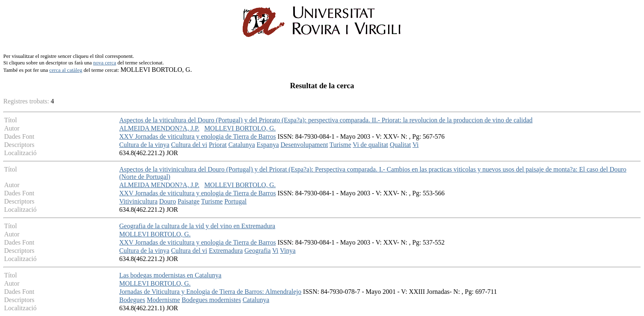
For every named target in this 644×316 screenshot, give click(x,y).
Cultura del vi (189, 145)
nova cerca (105, 63)
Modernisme (163, 300)
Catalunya (242, 145)
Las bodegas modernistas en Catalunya (170, 275)
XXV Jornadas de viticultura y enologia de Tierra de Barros (197, 136)
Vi (415, 145)
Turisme (340, 145)
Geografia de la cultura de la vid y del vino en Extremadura (197, 226)
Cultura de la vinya (144, 145)
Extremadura (226, 251)
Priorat (218, 145)
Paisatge (188, 201)
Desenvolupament (304, 145)
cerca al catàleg (66, 70)
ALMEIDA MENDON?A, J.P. (159, 128)
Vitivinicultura (138, 201)
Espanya (268, 145)
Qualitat (400, 145)
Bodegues (132, 300)
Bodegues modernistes (211, 300)
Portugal (235, 201)
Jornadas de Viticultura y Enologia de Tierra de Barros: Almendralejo (210, 292)
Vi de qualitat (370, 145)
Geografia (258, 251)
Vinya (288, 251)
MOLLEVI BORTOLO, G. (240, 128)
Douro (168, 201)
